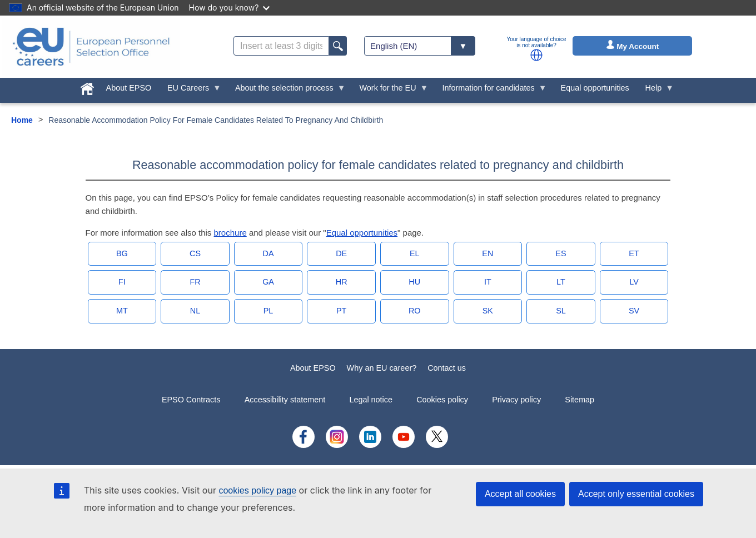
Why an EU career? (382, 368)
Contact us (447, 368)
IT (488, 282)
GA (268, 282)
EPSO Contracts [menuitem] (191, 400)
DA (268, 253)
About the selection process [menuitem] (287, 91)
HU (414, 282)
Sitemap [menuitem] (580, 400)
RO (415, 311)
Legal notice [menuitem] (371, 400)
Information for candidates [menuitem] (490, 91)
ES (561, 253)
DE (341, 253)
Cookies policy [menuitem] (442, 400)
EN (488, 253)
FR (195, 282)
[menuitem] (87, 87)
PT (341, 311)
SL (561, 311)
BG (122, 253)
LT (561, 282)
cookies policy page (257, 490)
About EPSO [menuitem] (129, 88)
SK (488, 311)
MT (122, 311)
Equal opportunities (362, 233)
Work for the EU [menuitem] (390, 91)
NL (195, 311)
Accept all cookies (520, 494)
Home (22, 120)
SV (634, 311)
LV (634, 282)
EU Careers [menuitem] (190, 91)
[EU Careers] (91, 47)
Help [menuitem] (655, 91)
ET (634, 253)
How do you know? (230, 8)
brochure (230, 233)
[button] (536, 55)
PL (268, 311)
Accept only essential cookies (636, 494)
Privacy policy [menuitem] (516, 400)
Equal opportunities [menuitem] (595, 88)
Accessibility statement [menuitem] (285, 400)
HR (342, 282)
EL (415, 253)
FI (122, 282)
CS (195, 253)
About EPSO (313, 368)
